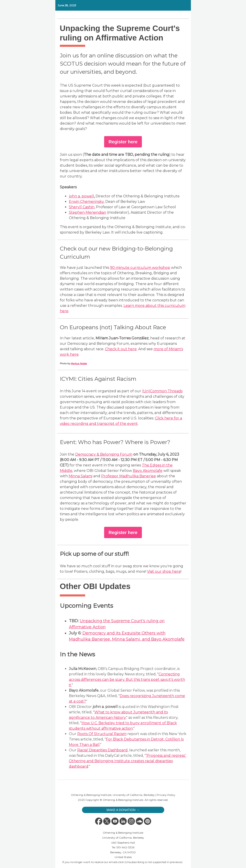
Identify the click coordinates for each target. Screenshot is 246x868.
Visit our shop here (164, 571)
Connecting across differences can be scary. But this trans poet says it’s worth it (127, 680)
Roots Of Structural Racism (102, 734)
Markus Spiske (79, 363)
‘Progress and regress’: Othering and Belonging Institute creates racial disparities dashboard (128, 761)
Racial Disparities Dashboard (102, 750)
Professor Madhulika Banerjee (129, 476)
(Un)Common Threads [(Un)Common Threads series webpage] (162, 391)
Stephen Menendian (88, 212)
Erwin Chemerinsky (86, 202)
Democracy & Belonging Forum (104, 454)
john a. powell (81, 196)
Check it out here (121, 349)
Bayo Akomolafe (148, 471)
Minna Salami (81, 476)
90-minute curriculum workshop (140, 268)
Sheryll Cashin (82, 207)
